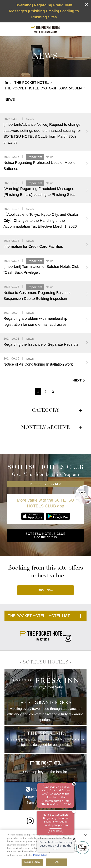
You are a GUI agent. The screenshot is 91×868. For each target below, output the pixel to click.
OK (57, 862)
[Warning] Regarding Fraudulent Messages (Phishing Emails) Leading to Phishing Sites (44, 11)
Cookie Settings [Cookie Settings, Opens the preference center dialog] (32, 862)
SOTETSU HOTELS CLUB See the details (45, 535)
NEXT (79, 380)
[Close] (85, 835)
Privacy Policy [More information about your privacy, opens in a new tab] (40, 855)
